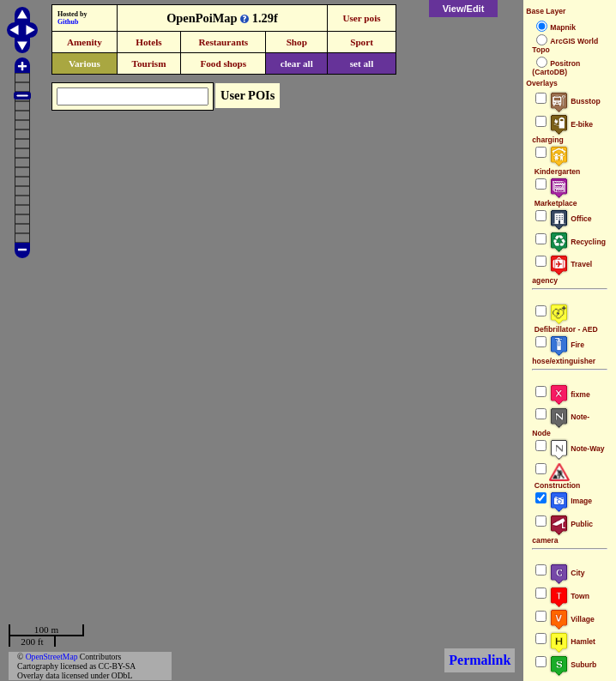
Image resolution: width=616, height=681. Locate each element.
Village (572, 619)
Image (571, 501)
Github (68, 22)
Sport (362, 42)
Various (85, 63)
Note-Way (577, 449)
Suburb (573, 665)
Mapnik (563, 27)
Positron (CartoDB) (556, 68)
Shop (297, 42)
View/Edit (464, 9)
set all (362, 63)
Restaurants (223, 42)
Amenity (85, 42)
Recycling (577, 242)
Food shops (223, 63)
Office (570, 219)
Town (569, 596)
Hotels (148, 42)
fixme (569, 395)
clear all (297, 63)
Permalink (480, 660)
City (567, 573)
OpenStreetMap (52, 657)
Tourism (148, 63)
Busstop (574, 101)
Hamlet (572, 642)
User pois (361, 18)
